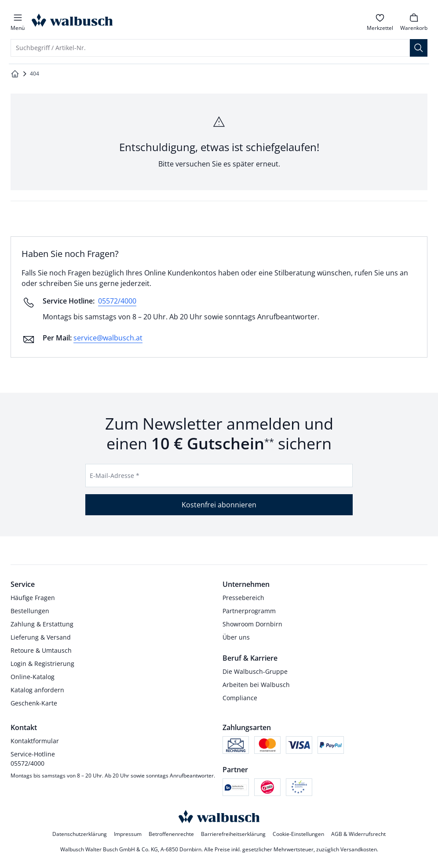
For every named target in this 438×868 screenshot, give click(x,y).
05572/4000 (117, 301)
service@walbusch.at (108, 338)
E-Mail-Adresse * (115, 476)
